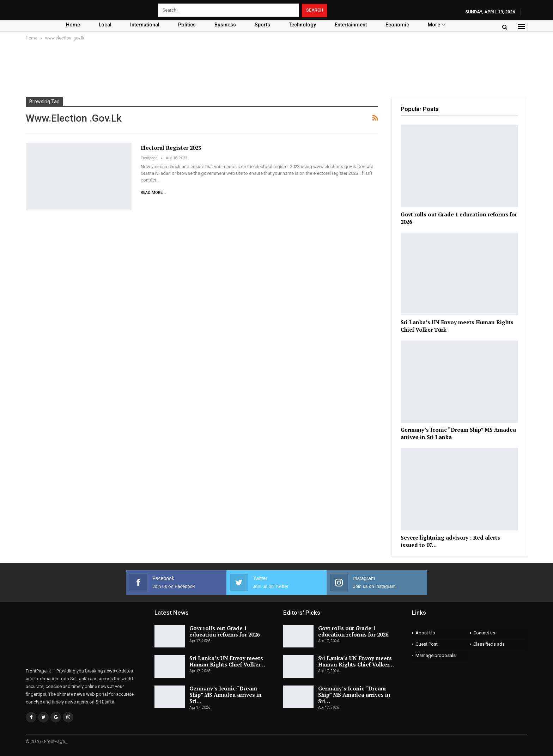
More (434, 25)
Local (105, 25)
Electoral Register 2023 (171, 148)
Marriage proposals (436, 655)
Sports (262, 25)
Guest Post (427, 644)
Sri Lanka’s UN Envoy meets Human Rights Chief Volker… (227, 661)
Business (225, 25)
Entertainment (351, 25)
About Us (425, 633)
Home (73, 25)
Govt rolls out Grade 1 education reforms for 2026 (224, 631)
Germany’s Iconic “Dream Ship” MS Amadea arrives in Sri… (226, 695)
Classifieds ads (489, 644)
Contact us (484, 633)
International (145, 25)
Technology (302, 25)
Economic (397, 25)
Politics (187, 25)
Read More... (153, 193)
